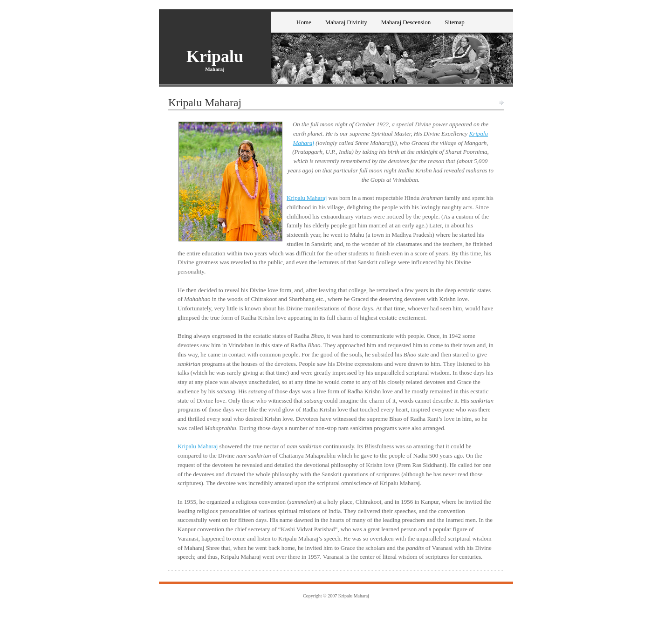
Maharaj (215, 69)
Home (304, 22)
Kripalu (215, 56)
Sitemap (455, 22)
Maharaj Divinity (346, 22)
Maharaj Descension (406, 22)
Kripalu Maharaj (307, 198)
